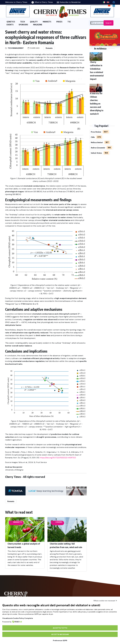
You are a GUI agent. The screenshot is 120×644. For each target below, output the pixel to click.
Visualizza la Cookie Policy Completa (18, 618)
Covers (59, 522)
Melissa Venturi (97, 142)
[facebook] (113, 2)
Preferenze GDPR (60, 640)
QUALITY (34, 22)
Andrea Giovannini (98, 148)
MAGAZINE (38, 25)
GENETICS (11, 22)
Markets (18, 522)
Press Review (96, 132)
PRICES (59, 22)
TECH (22, 22)
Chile (93, 137)
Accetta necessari (60, 634)
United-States (96, 153)
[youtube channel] (108, 5)
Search (109, 23)
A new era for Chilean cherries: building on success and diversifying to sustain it (97, 104)
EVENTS (10, 25)
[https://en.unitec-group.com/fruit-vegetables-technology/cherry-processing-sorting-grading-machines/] (18, 11)
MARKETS (47, 22)
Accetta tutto (60, 628)
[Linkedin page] (113, 5)
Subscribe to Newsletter (69, 2)
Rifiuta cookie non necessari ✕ (105, 601)
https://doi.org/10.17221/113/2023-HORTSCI (58, 458)
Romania (49, 48)
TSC (69, 22)
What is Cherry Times (42, 2)
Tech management (16, 48)
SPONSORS (23, 25)
